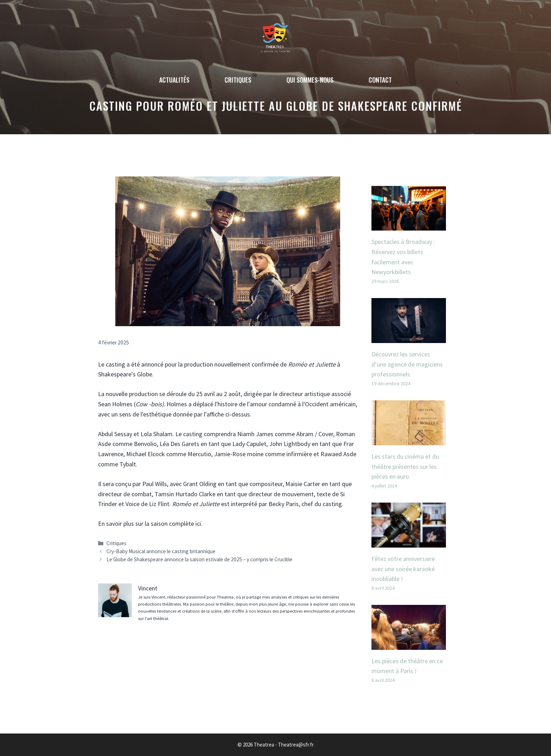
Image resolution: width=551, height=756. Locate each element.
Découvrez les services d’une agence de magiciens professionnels (407, 364)
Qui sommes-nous (310, 80)
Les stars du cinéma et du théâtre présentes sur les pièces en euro (405, 467)
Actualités (174, 80)
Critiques (238, 80)
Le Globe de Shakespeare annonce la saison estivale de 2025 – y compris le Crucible (199, 559)
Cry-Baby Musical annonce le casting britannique (161, 551)
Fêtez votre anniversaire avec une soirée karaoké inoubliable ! (403, 569)
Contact (380, 80)
